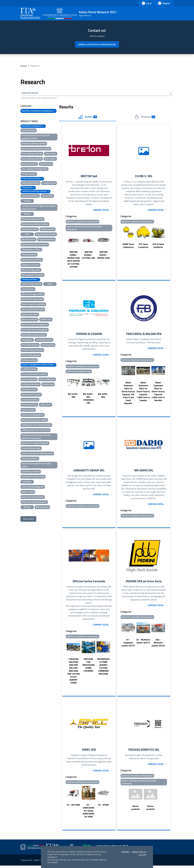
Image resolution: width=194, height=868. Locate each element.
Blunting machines (29, 164)
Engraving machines (46, 240)
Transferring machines (31, 472)
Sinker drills (46, 405)
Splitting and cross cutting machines (36, 425)
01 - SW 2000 (73, 807)
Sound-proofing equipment (33, 415)
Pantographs (27, 340)
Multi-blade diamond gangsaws (35, 330)
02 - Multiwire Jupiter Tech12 (143, 643)
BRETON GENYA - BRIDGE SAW (103, 256)
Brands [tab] (88, 117)
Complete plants (49, 183)
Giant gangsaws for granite (33, 275)
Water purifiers (28, 492)
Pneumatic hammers (30, 345)
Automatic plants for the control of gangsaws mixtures (36, 137)
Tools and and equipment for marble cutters (36, 465)
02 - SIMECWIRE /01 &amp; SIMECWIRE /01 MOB (88, 813)
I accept (142, 855)
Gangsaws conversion (31, 265)
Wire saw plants (42, 507)
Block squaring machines (32, 159)
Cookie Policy (139, 852)
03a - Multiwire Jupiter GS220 (158, 645)
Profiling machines (29, 361)
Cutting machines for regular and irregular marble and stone (39, 208)
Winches (27, 507)
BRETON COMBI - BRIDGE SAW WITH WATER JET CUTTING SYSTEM (74, 260)
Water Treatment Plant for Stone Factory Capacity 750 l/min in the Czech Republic (128, 394)
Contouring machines (30, 196)
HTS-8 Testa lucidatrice (158, 246)
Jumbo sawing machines (32, 284)
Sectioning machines (30, 400)
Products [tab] (145, 117)
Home (24, 66)
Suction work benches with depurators (37, 454)
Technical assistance (30, 459)
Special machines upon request (34, 420)
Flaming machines (29, 255)
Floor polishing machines (32, 260)
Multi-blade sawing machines (34, 335)
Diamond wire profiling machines (35, 224)
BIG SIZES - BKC (73, 397)
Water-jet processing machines (34, 502)
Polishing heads (48, 345)
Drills (27, 235)
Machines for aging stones (32, 300)
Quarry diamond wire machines (34, 375)
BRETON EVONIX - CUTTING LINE (89, 256)
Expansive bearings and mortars (35, 245)
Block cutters (51, 154)
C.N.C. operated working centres (35, 169)
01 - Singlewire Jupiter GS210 (128, 645)
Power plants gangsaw (31, 355)
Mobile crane (46, 320)
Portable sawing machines (32, 350)
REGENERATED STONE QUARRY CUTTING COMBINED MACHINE (103, 668)
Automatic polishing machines (34, 144)
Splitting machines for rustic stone (36, 431)
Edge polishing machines (46, 235)
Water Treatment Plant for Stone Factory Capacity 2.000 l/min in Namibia (158, 393)
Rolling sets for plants (31, 385)
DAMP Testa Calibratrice (128, 246)
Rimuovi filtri (28, 519)
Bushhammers (46, 164)
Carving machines (29, 174)
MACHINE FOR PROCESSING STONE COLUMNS (88, 667)
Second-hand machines (31, 395)
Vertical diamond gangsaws (33, 487)
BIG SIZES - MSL (103, 397)
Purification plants (29, 369)
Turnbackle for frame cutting (33, 477)
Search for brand (30, 93)
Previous (64, 251)
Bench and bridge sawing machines (36, 149)
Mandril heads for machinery (33, 305)
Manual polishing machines (33, 310)
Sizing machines (28, 410)
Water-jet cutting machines (33, 497)
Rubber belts (48, 385)
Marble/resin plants (30, 315)
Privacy (126, 852)
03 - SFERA (103, 807)
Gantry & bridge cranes (31, 270)
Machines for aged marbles (33, 294)
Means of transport (30, 320)
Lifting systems (28, 289)
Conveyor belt (47, 196)
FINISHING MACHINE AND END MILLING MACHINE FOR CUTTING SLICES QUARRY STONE (74, 673)
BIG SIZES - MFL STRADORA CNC (88, 400)
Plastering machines (44, 340)
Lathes (50, 284)
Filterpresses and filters (31, 250)
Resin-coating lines (47, 380)
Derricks (27, 214)
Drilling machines (48, 230)
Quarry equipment (29, 380)
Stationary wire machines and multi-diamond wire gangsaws (36, 437)
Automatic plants (29, 131)
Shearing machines (29, 405)
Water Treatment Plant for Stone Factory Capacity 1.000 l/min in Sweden (143, 393)
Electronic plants (28, 240)
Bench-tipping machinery (32, 154)
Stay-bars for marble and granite (35, 444)
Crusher (27, 201)
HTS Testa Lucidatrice (143, 246)
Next (114, 251)
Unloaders (27, 482)
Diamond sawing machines (33, 219)
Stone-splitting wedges (31, 449)
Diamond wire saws (30, 230)
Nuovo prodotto (136, 810)
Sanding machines (29, 390)
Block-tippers (50, 159)
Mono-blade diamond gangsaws (35, 325)
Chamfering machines (31, 183)
